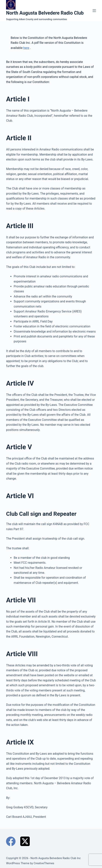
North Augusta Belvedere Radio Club (45, 13)
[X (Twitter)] (25, 841)
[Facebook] (11, 841)
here (26, 48)
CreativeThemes (44, 863)
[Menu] (94, 11)
